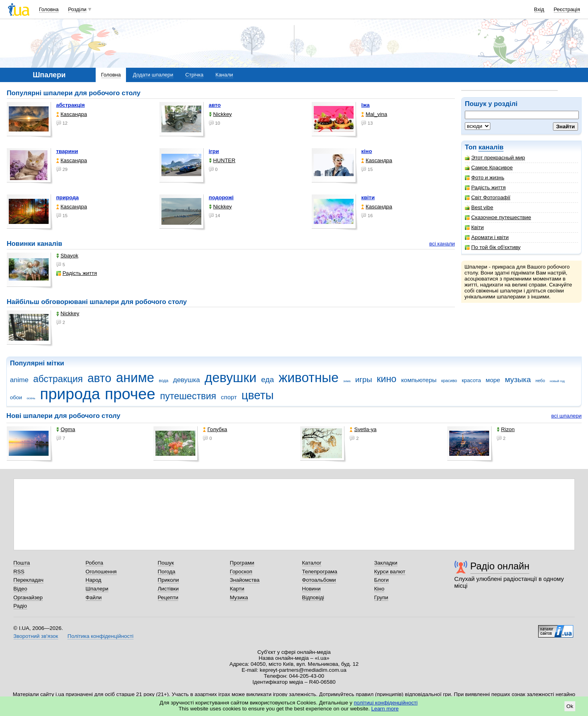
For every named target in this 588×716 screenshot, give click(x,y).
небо (540, 381)
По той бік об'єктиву (493, 247)
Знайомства (245, 580)
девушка (187, 380)
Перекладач (29, 580)
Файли (94, 597)
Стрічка (194, 75)
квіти (368, 197)
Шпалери (97, 589)
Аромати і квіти (487, 237)
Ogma (66, 429)
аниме (135, 378)
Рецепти (168, 597)
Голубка (215, 429)
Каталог (312, 563)
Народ (94, 580)
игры (364, 380)
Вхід (539, 9)
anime (19, 380)
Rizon (506, 429)
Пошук (166, 563)
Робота (94, 563)
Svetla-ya (363, 429)
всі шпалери (566, 416)
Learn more (385, 709)
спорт (229, 397)
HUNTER (222, 160)
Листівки (168, 589)
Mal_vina (374, 114)
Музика (239, 597)
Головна (49, 9)
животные (309, 378)
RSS (19, 572)
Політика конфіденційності (100, 636)
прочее (130, 394)
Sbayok (67, 256)
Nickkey (220, 114)
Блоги (382, 580)
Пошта (22, 563)
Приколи (168, 580)
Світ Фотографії (488, 197)
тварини (67, 151)
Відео (21, 589)
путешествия (188, 396)
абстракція (71, 105)
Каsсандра (72, 114)
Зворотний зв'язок (36, 636)
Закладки (386, 563)
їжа (365, 105)
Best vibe (479, 207)
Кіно (380, 589)
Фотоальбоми (319, 580)
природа (68, 197)
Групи (381, 597)
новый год (557, 381)
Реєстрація (567, 9)
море (493, 380)
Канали (224, 75)
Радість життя (485, 187)
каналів (491, 147)
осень (31, 398)
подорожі (221, 197)
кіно (367, 151)
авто (215, 105)
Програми (242, 563)
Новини (312, 589)
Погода (167, 572)
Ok (570, 706)
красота (471, 380)
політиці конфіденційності (386, 703)
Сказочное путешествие (498, 217)
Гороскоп (241, 572)
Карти (237, 589)
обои (16, 397)
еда (267, 380)
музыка (518, 380)
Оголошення (101, 572)
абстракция (58, 379)
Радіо (20, 606)
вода (164, 381)
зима (347, 381)
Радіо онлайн (500, 566)
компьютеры (419, 380)
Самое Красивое (489, 168)
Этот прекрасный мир (495, 158)
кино (387, 379)
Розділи (77, 9)
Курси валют (390, 572)
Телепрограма (320, 572)
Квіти (474, 227)
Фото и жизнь (485, 178)
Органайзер (28, 597)
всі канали (442, 244)
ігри (214, 151)
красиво (449, 381)
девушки (230, 378)
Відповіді (313, 597)
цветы (258, 395)
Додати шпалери (153, 75)
